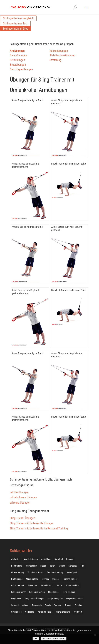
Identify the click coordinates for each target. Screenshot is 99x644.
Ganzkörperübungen (21, 69)
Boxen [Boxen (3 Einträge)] (52, 566)
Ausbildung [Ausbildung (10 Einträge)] (46, 559)
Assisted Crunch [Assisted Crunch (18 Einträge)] (31, 559)
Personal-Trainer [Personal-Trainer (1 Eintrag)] (70, 579)
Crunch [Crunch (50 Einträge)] (62, 566)
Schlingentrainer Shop (16, 29)
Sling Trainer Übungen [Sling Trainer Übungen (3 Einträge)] (34, 599)
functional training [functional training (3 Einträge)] (55, 572)
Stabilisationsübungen (62, 55)
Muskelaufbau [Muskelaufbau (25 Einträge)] (32, 579)
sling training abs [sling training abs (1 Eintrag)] (55, 599)
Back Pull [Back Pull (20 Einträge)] (59, 559)
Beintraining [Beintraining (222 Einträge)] (17, 566)
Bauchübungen (18, 55)
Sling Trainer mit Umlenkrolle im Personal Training (39, 528)
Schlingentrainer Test (15, 23)
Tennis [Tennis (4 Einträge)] (48, 605)
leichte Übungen (19, 492)
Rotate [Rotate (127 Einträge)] (60, 585)
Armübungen (17, 51)
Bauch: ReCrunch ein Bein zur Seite (69, 164)
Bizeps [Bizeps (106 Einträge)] (43, 566)
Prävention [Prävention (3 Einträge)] (33, 585)
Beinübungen (17, 60)
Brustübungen (18, 65)
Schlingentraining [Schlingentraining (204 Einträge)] (37, 592)
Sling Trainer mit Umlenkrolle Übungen (32, 523)
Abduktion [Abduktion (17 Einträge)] (16, 559)
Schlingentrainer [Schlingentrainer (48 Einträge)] (18, 592)
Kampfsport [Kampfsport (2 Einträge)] (72, 572)
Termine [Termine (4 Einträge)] (58, 605)
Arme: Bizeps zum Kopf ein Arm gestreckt (67, 102)
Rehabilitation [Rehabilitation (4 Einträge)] (47, 585)
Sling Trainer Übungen (23, 518)
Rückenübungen (59, 51)
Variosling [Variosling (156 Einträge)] (30, 612)
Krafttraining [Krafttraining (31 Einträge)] (17, 579)
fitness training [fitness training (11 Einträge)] (18, 572)
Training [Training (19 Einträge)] (78, 605)
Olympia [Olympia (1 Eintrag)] (45, 579)
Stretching (55, 60)
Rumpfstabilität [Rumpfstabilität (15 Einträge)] (73, 585)
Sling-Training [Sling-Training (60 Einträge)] (69, 592)
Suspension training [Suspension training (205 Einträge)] (20, 605)
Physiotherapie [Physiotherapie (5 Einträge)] (18, 585)
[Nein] (95, 635)
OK (36, 639)
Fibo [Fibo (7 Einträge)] (82, 566)
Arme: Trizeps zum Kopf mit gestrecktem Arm (25, 165)
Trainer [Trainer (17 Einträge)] (68, 605)
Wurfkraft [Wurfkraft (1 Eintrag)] (78, 612)
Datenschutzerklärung (54, 639)
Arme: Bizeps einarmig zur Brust (27, 100)
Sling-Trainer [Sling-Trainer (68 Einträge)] (54, 592)
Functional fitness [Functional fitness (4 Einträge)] (36, 572)
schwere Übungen (20, 503)
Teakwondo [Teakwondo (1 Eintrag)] (37, 605)
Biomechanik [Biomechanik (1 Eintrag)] (31, 566)
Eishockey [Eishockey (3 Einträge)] (73, 566)
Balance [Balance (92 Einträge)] (70, 559)
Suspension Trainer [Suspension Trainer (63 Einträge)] (74, 599)
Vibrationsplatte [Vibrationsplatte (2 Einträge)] (63, 612)
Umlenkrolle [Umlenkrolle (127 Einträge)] (16, 612)
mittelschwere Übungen (23, 497)
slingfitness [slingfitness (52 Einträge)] (16, 599)
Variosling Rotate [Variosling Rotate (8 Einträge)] (45, 612)
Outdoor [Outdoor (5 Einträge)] (56, 579)
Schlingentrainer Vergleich (18, 18)
